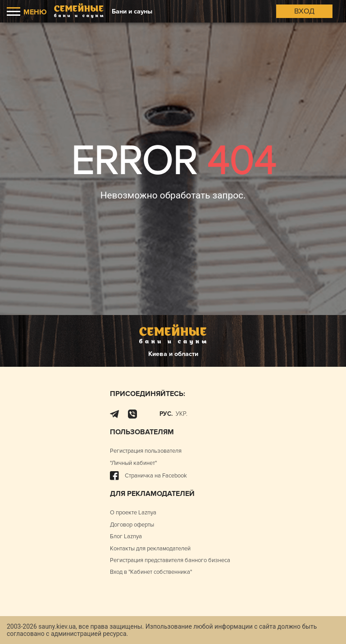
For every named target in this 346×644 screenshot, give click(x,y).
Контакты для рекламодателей (150, 549)
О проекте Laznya (133, 513)
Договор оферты (132, 525)
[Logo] (79, 11)
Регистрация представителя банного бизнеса (170, 560)
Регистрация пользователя (146, 451)
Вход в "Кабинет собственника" (151, 572)
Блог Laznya (126, 536)
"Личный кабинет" (133, 463)
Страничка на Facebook (148, 476)
